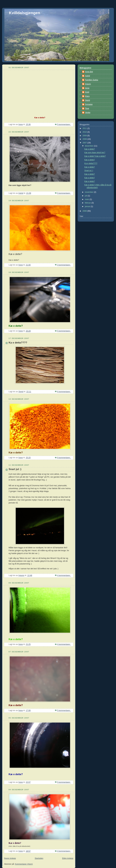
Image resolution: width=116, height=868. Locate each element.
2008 (85, 139)
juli (86, 196)
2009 (85, 136)
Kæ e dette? (90, 149)
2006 (85, 211)
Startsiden (39, 858)
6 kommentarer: (64, 392)
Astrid (87, 76)
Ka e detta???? (18, 343)
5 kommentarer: (64, 124)
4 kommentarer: (64, 575)
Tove (87, 108)
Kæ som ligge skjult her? (95, 153)
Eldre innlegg (68, 858)
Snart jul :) (15, 469)
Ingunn (88, 84)
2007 (85, 143)
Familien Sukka (92, 80)
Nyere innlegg (10, 858)
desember (89, 146)
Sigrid (87, 100)
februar (88, 203)
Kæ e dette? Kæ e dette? (95, 156)
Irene (87, 88)
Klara (87, 96)
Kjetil (87, 92)
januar (88, 206)
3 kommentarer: (64, 265)
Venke (88, 113)
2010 (85, 132)
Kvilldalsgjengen (25, 13)
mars (87, 199)
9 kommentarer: (64, 458)
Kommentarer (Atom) (24, 864)
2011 (85, 128)
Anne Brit (89, 72)
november (89, 192)
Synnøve (89, 104)
